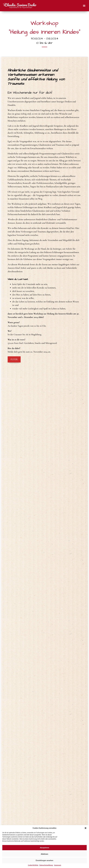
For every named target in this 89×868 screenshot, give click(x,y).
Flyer (14, 361)
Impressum (58, 865)
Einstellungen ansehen (44, 860)
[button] (86, 828)
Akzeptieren (44, 848)
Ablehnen (44, 854)
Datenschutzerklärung (46, 865)
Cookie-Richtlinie (33, 865)
